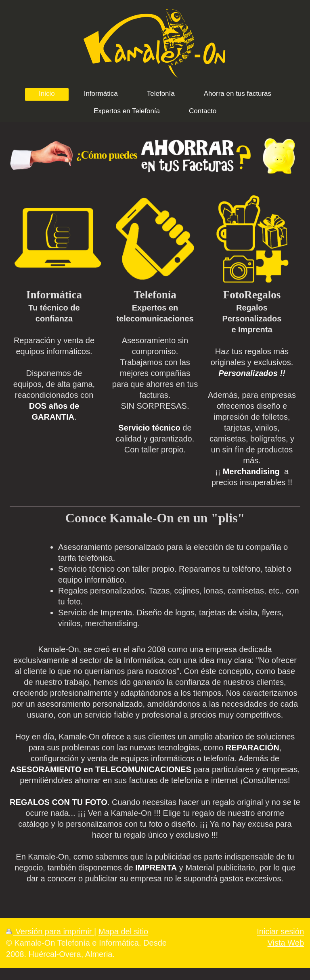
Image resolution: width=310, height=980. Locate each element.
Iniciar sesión (280, 931)
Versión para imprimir (50, 931)
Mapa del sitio (123, 931)
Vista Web (286, 943)
